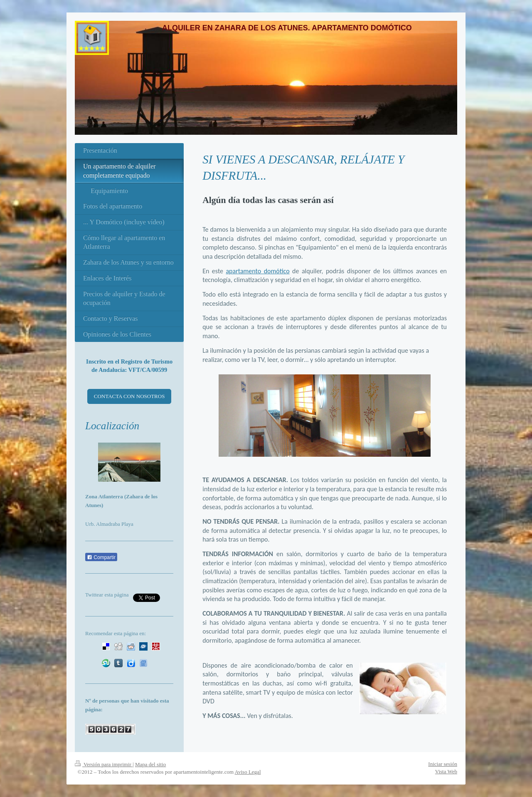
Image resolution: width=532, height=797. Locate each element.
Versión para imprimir (104, 764)
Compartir (101, 557)
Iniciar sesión (443, 764)
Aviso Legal (248, 772)
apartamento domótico (257, 271)
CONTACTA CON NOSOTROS (129, 396)
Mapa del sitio (150, 764)
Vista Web (446, 771)
